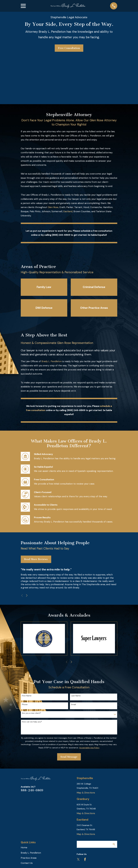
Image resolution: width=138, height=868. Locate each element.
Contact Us (27, 863)
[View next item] (27, 595)
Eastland (68, 211)
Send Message (69, 757)
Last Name (76, 696)
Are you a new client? (31, 713)
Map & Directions (86, 793)
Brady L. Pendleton (52, 361)
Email (74, 704)
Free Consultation (69, 48)
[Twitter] (78, 859)
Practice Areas (29, 858)
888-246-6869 (32, 790)
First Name (27, 696)
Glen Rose (53, 207)
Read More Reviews (36, 559)
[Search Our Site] (114, 844)
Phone (25, 704)
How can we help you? (32, 722)
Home (24, 847)
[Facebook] (85, 859)
